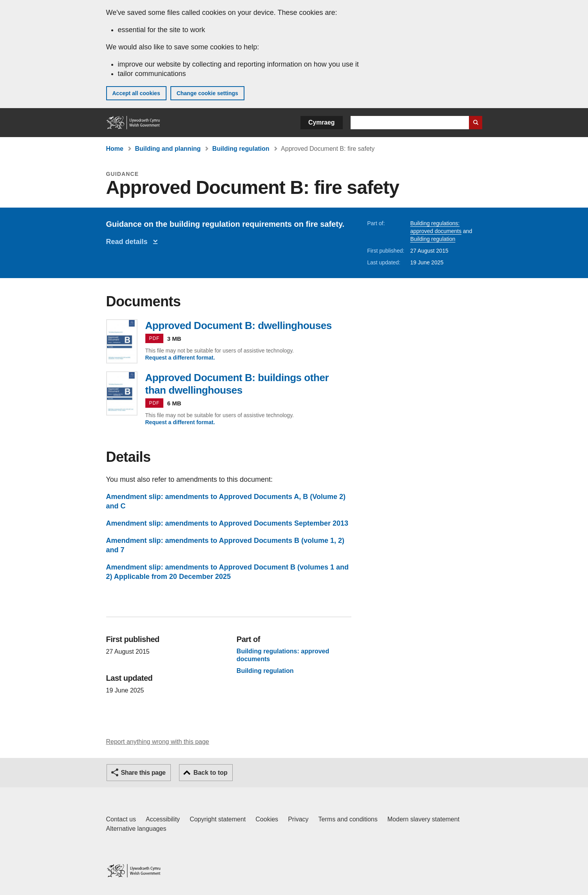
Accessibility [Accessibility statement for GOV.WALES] (163, 819)
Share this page (143, 773)
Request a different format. (180, 358)
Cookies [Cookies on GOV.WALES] (267, 819)
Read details (129, 242)
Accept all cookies (136, 93)
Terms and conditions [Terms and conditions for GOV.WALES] (348, 819)
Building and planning (168, 149)
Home (115, 149)
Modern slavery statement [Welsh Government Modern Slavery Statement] (423, 819)
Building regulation (241, 149)
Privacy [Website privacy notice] (298, 819)
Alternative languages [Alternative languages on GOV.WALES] (136, 829)
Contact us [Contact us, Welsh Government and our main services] (121, 819)
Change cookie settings (207, 93)
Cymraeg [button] (321, 122)
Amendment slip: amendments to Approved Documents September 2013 (227, 523)
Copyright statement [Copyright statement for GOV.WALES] (218, 819)
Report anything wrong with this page (158, 742)
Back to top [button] (211, 773)
